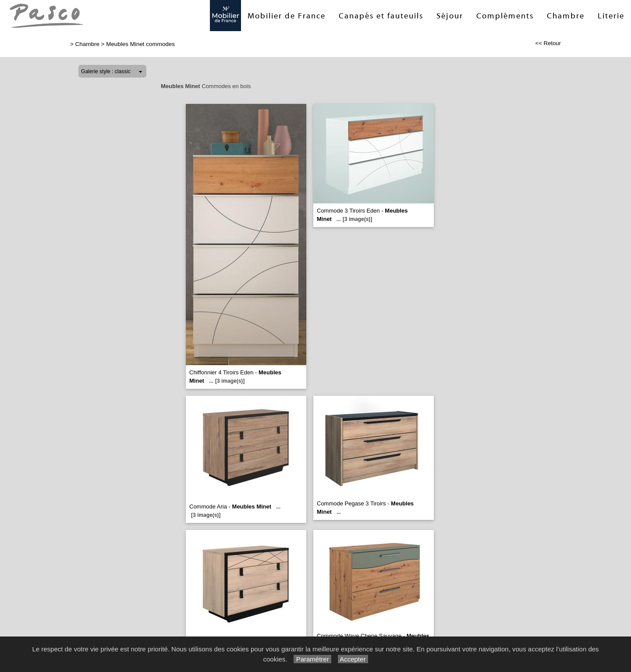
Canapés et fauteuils (381, 16)
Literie (611, 16)
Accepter (353, 659)
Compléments (505, 16)
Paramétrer (312, 659)
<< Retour (548, 43)
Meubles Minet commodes (140, 44)
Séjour (450, 16)
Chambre (566, 16)
